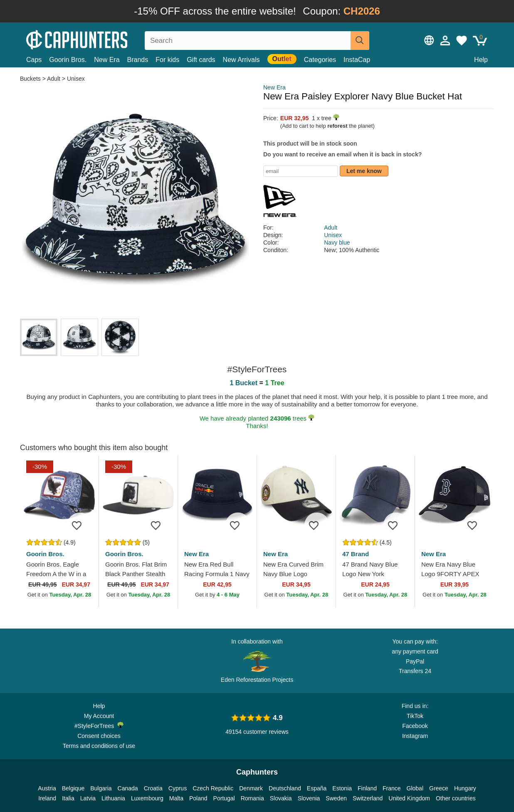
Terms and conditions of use (99, 746)
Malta (176, 798)
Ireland (47, 798)
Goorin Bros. (68, 60)
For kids (167, 60)
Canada (128, 788)
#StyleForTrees (99, 725)
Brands (138, 60)
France (392, 788)
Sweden (336, 798)
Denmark (251, 788)
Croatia (153, 788)
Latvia (88, 798)
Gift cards (201, 60)
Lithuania (113, 798)
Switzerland (368, 798)
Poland (198, 798)
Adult (54, 79)
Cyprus (178, 788)
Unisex (76, 79)
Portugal (224, 798)
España (317, 788)
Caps (34, 60)
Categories (320, 60)
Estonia (342, 788)
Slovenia (309, 798)
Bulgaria (101, 788)
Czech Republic (213, 788)
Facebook (415, 726)
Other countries (456, 798)
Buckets (31, 79)
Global (415, 788)
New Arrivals (241, 60)
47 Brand (356, 554)
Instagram (415, 736)
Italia (68, 798)
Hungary (465, 788)
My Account (99, 716)
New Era (107, 60)
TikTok (415, 716)
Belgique (73, 788)
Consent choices (99, 736)
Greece (439, 788)
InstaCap (357, 60)
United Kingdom (409, 798)
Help (481, 60)
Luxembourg (147, 798)
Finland (367, 788)
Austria (47, 788)
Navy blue (337, 243)
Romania (252, 798)
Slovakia (281, 798)
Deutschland (285, 788)
